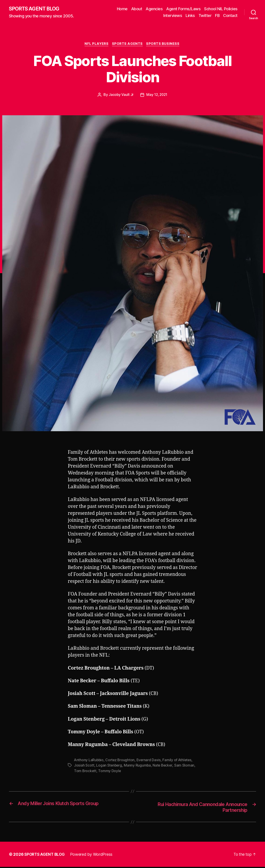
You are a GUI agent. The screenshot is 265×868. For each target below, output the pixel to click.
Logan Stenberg (109, 766)
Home (122, 9)
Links (190, 16)
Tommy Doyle (110, 771)
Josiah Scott (84, 766)
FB (217, 16)
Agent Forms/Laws (183, 9)
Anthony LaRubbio (89, 761)
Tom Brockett (85, 771)
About (137, 9)
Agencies (154, 9)
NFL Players (96, 45)
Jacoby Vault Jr (121, 96)
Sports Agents (128, 45)
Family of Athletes (179, 761)
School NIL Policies (221, 9)
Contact (230, 16)
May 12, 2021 (157, 96)
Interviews (173, 16)
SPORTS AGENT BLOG (36, 9)
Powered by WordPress (93, 855)
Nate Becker (164, 766)
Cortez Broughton (121, 761)
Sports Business (164, 45)
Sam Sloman (186, 766)
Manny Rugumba (138, 766)
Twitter (205, 16)
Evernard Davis (150, 761)
